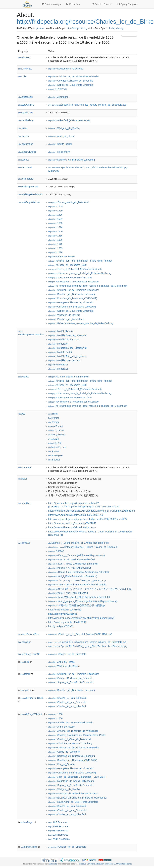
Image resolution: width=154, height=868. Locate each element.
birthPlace (25, 69)
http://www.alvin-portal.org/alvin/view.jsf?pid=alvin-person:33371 (82, 618)
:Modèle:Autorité (61, 331)
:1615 (55, 236)
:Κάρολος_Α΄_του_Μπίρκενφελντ (70, 568)
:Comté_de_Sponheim (64, 752)
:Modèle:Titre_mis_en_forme (67, 356)
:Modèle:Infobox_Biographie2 (68, 348)
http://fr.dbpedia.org (77, 28)
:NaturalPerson (57, 447)
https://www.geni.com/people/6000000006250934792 (76, 515)
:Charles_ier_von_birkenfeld (67, 706)
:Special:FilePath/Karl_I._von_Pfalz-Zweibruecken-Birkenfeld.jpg (88, 646)
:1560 (55, 714)
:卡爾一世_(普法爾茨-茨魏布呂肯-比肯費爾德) (77, 605)
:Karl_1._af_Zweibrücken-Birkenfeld (72, 560)
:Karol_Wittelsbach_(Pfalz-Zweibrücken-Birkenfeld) (79, 597)
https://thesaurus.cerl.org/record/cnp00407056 (72, 523)
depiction (25, 642)
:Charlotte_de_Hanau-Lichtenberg (70, 743)
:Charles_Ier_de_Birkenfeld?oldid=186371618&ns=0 (80, 634)
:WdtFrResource (59, 839)
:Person (54, 418)
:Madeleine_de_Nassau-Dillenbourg (71, 781)
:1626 (55, 240)
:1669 (55, 248)
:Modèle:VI (58, 365)
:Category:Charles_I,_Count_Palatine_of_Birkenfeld (83, 547)
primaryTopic (29, 847)
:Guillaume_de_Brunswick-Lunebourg (72, 307)
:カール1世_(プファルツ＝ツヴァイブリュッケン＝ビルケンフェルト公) (90, 589)
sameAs (24, 543)
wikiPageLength (28, 187)
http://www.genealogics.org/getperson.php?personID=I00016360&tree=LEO (88, 519)
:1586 (55, 215)
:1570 (55, 211)
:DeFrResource (58, 826)
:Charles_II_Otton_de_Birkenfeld (70, 739)
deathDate (25, 113)
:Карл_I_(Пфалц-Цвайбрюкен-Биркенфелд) (77, 555)
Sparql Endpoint (127, 4)
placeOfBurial (27, 152)
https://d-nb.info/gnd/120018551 (65, 610)
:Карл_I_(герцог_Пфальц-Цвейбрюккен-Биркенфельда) (83, 601)
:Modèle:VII (58, 369)
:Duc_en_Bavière (62, 764)
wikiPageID (26, 179)
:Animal (54, 451)
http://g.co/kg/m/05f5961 (61, 626)
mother (24, 136)
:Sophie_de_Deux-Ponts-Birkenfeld (71, 85)
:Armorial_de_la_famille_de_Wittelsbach (73, 731)
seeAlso (24, 503)
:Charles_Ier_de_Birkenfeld (67, 654)
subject (23, 377)
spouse (24, 160)
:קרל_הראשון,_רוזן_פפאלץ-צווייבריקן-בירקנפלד (77, 580)
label (22, 479)
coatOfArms (26, 105)
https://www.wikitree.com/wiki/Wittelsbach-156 (72, 527)
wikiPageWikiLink (29, 202)
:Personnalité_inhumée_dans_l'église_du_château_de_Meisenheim (88, 286)
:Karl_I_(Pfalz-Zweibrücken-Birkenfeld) (73, 576)
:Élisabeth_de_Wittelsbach (66, 319)
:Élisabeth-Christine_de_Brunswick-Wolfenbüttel (78, 798)
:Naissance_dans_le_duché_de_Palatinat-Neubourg (80, 273)
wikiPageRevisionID (30, 194)
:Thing (53, 414)
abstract (24, 57)
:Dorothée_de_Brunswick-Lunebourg (72, 160)
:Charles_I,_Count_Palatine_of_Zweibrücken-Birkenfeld (79, 543)
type (22, 414)
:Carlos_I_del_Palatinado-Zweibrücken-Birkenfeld (79, 572)
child (22, 76)
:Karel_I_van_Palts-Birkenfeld (68, 593)
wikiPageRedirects (32, 698)
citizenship (25, 97)
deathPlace (26, 120)
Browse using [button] (52, 4)
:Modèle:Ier (58, 344)
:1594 (55, 227)
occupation (26, 144)
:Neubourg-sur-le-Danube (66, 69)
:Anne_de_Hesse (62, 136)
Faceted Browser (102, 4)
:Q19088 (56, 430)
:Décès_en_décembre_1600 (67, 265)
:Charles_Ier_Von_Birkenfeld (67, 698)
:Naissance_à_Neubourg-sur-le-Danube (73, 282)
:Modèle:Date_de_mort (64, 360)
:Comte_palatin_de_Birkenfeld (68, 202)
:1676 (55, 252)
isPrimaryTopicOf (29, 654)
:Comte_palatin (60, 144)
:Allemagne (58, 97)
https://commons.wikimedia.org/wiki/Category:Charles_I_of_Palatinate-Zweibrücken (92, 511)
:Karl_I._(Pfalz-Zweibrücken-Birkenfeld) (73, 564)
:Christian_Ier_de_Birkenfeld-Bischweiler (74, 76)
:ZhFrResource (58, 835)
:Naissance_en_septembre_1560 (70, 277)
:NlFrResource (58, 822)
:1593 (55, 223)
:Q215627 (57, 435)
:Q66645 (56, 551)
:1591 (55, 219)
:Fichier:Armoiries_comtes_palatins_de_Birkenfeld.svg (81, 323)
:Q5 (54, 439)
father (23, 128)
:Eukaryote (56, 455)
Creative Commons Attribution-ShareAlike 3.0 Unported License (106, 864)
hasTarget (27, 822)
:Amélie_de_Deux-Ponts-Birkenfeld (71, 723)
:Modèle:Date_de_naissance (67, 335)
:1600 (55, 231)
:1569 (55, 206)
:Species (54, 460)
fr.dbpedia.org (116, 28)
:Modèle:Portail (60, 352)
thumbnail (25, 168)
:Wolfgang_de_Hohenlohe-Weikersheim (73, 794)
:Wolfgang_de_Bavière (64, 128)
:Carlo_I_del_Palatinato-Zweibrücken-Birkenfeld (77, 585)
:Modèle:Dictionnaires (64, 340)
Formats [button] (73, 4)
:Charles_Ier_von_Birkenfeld (67, 702)
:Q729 (55, 443)
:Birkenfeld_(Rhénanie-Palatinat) (69, 120)
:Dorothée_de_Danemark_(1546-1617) (73, 298)
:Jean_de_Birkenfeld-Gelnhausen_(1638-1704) (77, 777)
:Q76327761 (58, 89)
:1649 (55, 244)
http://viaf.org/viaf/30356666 (63, 614)
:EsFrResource (58, 831)
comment (25, 467)
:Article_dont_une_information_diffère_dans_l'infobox (80, 261)
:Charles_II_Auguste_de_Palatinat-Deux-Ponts (77, 735)
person (40, 28)
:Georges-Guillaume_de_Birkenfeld (71, 81)
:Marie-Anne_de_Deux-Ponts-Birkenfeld (73, 802)
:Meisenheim (59, 152)
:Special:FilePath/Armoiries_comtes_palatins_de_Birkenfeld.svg (87, 105)
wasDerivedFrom (29, 634)
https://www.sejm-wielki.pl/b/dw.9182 (67, 622)
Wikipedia (53, 864)
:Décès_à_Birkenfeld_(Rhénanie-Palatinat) (75, 269)
